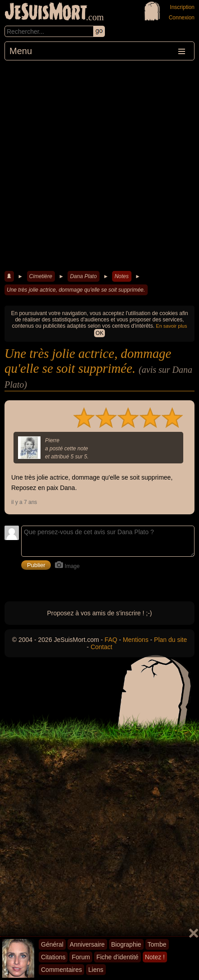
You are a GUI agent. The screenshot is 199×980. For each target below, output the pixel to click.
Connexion (182, 18)
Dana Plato (83, 276)
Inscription (182, 7)
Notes (121, 276)
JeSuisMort (46, 13)
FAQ (111, 640)
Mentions (136, 640)
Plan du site (170, 640)
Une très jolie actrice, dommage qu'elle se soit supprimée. (76, 290)
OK (99, 333)
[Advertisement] (99, 165)
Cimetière (41, 276)
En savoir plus (171, 326)
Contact (101, 647)
